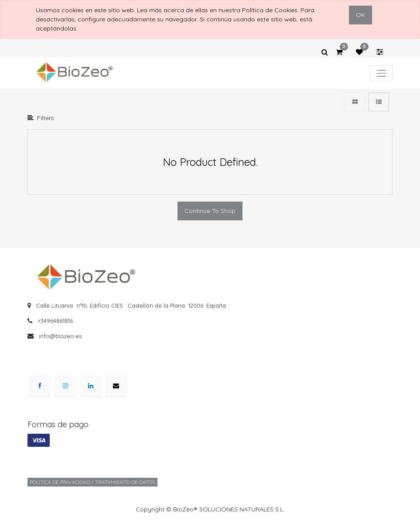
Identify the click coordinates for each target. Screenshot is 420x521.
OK (360, 15)
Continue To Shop (210, 211)
